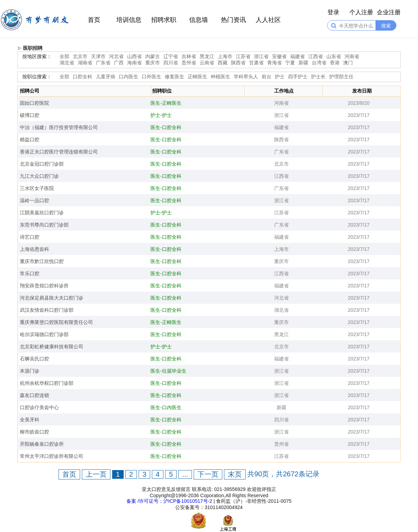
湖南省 (85, 63)
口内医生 (129, 77)
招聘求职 (164, 20)
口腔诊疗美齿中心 (39, 407)
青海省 (274, 63)
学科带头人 (246, 77)
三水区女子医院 (37, 188)
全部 (64, 56)
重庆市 (153, 63)
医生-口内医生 (166, 407)
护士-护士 (161, 115)
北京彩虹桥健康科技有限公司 (52, 347)
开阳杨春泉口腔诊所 (42, 444)
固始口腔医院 (34, 103)
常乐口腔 (30, 273)
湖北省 (67, 63)
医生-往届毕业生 (168, 371)
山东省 (334, 56)
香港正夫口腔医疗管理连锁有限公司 (59, 152)
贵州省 (189, 63)
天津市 (98, 56)
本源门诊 (30, 371)
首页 (94, 20)
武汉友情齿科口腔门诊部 (47, 310)
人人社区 (268, 20)
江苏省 (243, 56)
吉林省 (189, 56)
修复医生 (175, 77)
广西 (119, 63)
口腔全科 (83, 77)
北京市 (80, 56)
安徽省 (279, 56)
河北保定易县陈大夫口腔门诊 (52, 298)
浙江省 (261, 56)
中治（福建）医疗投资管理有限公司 (59, 127)
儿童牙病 (106, 77)
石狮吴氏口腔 (34, 359)
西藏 (223, 63)
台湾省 (319, 63)
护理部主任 (341, 77)
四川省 (171, 63)
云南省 (207, 63)
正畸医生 (198, 77)
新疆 (303, 63)
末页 (235, 474)
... (185, 474)
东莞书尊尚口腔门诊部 (44, 225)
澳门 (348, 63)
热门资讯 (233, 20)
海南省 (134, 63)
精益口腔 (30, 140)
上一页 (96, 474)
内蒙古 (153, 56)
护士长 (318, 77)
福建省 (297, 56)
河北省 (116, 56)
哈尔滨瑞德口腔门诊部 (44, 334)
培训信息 (129, 20)
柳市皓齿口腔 (34, 432)
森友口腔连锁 (34, 395)
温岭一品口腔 (34, 200)
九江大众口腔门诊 (39, 176)
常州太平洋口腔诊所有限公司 (52, 456)
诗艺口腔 (30, 237)
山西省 (134, 56)
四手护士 (298, 77)
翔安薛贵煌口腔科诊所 (44, 286)
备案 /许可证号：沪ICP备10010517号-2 (169, 501)
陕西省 (238, 63)
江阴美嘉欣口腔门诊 (42, 213)
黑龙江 (207, 56)
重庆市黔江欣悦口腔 (42, 261)
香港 (335, 63)
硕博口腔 (30, 115)
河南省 (352, 56)
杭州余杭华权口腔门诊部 (47, 383)
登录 (333, 12)
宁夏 (290, 63)
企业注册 (389, 12)
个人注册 (361, 12)
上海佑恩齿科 (34, 249)
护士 (280, 77)
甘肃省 (256, 63)
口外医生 (152, 77)
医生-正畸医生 (166, 103)
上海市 (225, 56)
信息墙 (199, 20)
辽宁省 (171, 56)
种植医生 (220, 77)
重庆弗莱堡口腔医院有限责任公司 (56, 322)
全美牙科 (30, 420)
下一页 (208, 474)
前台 (266, 77)
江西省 (316, 56)
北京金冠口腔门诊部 (42, 164)
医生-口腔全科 (166, 127)
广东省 (103, 63)
